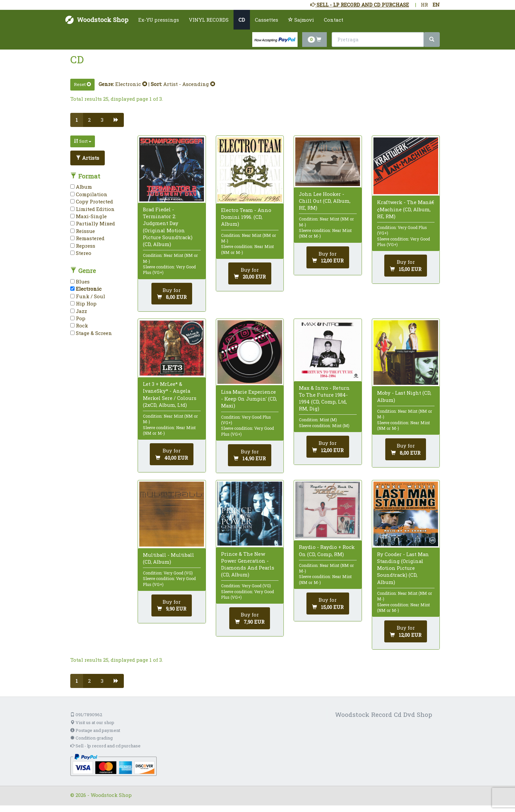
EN (436, 5)
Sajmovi (301, 20)
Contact (334, 20)
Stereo (81, 253)
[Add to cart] (172, 294)
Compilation (89, 194)
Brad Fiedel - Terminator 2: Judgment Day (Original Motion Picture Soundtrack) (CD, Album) (168, 227)
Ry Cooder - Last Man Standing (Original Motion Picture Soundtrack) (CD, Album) (403, 568)
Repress (83, 246)
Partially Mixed (93, 223)
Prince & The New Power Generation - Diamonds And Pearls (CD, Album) (248, 564)
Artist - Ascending (189, 84)
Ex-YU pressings (159, 20)
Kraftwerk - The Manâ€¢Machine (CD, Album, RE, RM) (406, 209)
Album (81, 187)
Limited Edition (92, 209)
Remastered (87, 238)
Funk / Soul (88, 296)
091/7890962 (86, 715)
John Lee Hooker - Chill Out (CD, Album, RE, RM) (325, 201)
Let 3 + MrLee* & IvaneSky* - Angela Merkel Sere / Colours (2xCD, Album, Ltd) (170, 394)
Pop (78, 318)
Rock (79, 325)
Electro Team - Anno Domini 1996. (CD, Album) (246, 217)
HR (424, 5)
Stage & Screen (91, 333)
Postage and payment (95, 730)
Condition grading (91, 738)
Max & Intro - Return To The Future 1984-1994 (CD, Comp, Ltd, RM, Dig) (324, 398)
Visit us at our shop (92, 722)
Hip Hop (83, 303)
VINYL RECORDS (209, 20)
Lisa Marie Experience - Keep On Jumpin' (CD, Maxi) (249, 399)
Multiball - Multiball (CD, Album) (168, 558)
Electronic (131, 84)
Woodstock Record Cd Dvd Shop (384, 714)
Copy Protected (92, 201)
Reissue (83, 231)
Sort (83, 141)
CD (242, 20)
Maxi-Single (89, 216)
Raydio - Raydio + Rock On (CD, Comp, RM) (327, 550)
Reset (82, 84)
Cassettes (267, 20)
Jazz (79, 311)
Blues (80, 281)
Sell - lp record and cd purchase (105, 746)
